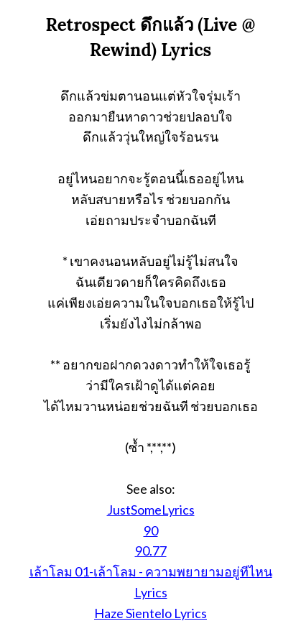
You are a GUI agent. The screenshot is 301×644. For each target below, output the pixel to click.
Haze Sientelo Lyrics (150, 613)
